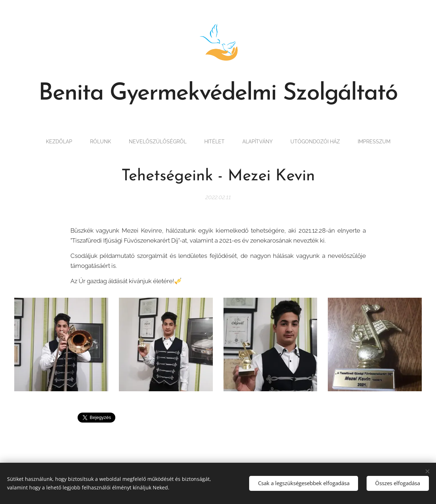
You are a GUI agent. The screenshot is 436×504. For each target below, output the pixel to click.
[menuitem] (48, 142)
